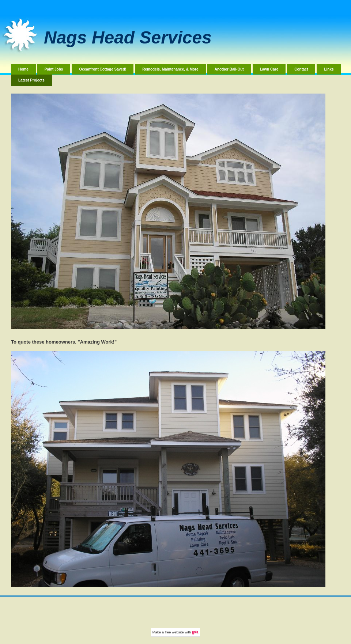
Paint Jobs (54, 69)
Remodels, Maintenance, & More (170, 69)
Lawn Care (269, 69)
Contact (301, 69)
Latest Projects (31, 80)
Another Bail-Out (229, 69)
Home (23, 69)
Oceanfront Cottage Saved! (103, 69)
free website (174, 632)
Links (329, 69)
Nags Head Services (128, 37)
